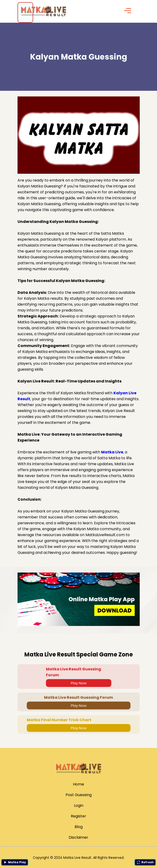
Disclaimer (78, 837)
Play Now (79, 683)
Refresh (145, 862)
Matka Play (15, 862)
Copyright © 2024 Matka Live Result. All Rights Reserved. (79, 858)
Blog (79, 827)
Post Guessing (79, 795)
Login (79, 805)
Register (78, 816)
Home (78, 784)
